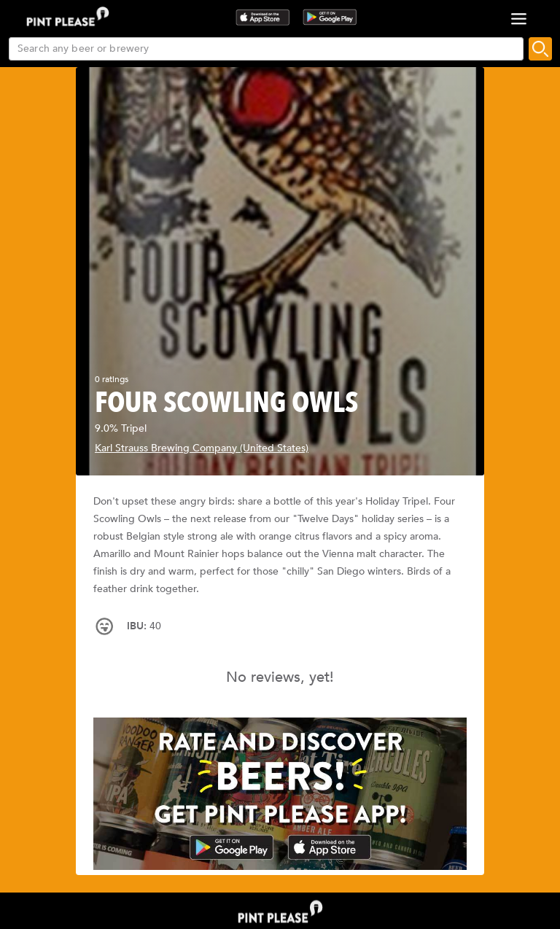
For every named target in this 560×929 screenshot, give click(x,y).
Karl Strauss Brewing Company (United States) (202, 448)
